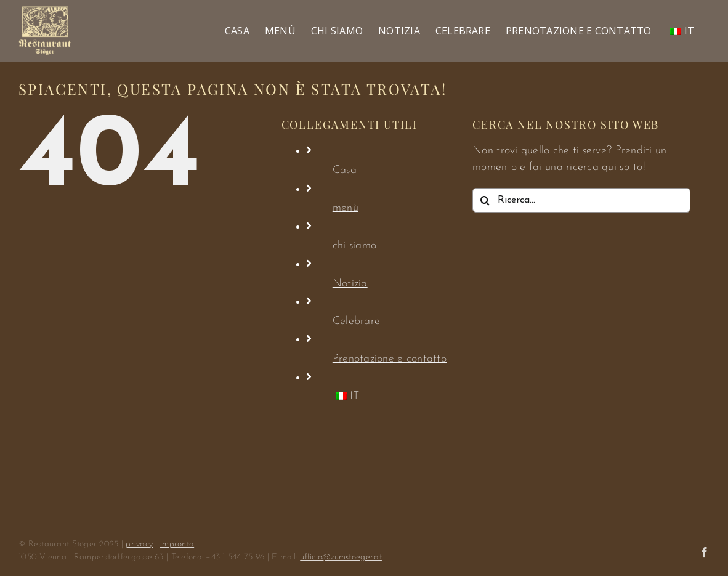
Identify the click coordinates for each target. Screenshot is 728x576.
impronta (177, 544)
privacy (139, 544)
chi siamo (354, 245)
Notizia (350, 284)
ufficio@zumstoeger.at (341, 557)
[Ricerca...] (581, 200)
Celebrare (356, 321)
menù (346, 208)
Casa (345, 170)
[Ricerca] (485, 200)
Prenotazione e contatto (390, 359)
